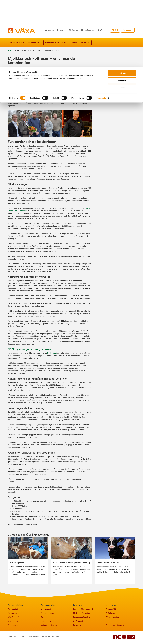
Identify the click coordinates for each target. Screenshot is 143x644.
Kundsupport (111, 632)
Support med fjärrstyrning (116, 636)
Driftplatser (110, 624)
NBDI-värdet (52, 364)
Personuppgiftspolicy (82, 628)
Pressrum (77, 636)
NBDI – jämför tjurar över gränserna (29, 360)
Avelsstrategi (46, 620)
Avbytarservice (14, 624)
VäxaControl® (13, 628)
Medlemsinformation (81, 624)
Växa (10, 61)
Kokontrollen (13, 632)
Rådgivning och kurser (56, 54)
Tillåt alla (122, 6)
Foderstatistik (13, 620)
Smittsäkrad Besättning (50, 636)
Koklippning (45, 628)
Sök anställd (111, 620)
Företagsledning (112, 628)
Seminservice (13, 636)
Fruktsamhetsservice (49, 624)
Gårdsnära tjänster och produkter (25, 54)
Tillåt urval (122, 13)
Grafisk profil (78, 632)
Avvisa (122, 20)
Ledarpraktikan (46, 632)
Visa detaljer (101, 31)
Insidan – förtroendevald (83, 620)
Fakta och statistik (81, 54)
